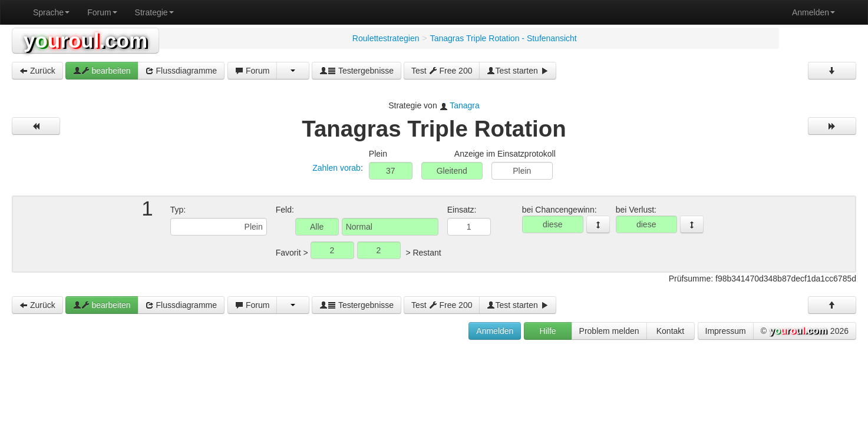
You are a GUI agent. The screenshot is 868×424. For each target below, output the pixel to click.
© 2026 (805, 332)
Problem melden (609, 331)
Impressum (726, 331)
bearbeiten (102, 71)
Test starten (517, 71)
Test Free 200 (442, 71)
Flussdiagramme (181, 71)
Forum (102, 12)
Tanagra (465, 105)
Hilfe (548, 331)
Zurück (37, 71)
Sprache (51, 12)
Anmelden (813, 12)
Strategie (154, 12)
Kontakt (670, 331)
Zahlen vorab (336, 168)
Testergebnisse (357, 71)
